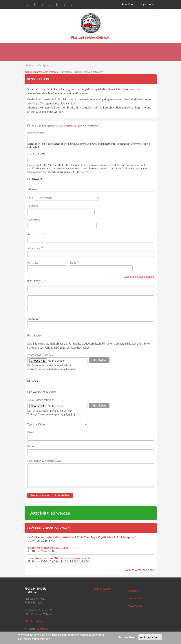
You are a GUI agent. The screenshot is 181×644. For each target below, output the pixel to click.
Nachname (34, 220)
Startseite (31, 65)
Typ (30, 424)
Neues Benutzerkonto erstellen (41, 72)
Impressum (134, 591)
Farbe (31, 446)
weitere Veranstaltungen (139, 570)
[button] (27, 5)
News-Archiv (135, 606)
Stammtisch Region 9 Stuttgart (48, 548)
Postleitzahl (35, 262)
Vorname (33, 206)
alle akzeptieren (127, 637)
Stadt (74, 262)
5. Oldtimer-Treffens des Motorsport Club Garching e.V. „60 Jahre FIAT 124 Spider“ (82, 537)
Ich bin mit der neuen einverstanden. (66, 126)
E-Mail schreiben (34, 621)
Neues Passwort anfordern (89, 72)
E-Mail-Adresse (37, 154)
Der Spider (44, 65)
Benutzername (37, 133)
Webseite (33, 319)
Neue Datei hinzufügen (41, 354)
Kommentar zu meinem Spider (45, 461)
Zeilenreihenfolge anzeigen (139, 277)
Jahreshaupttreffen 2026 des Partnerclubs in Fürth (61, 558)
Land (30, 198)
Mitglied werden (102, 589)
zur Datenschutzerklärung (34, 639)
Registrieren (146, 4)
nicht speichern (150, 637)
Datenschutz (135, 598)
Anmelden (127, 4)
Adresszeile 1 (36, 234)
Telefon (37, 281)
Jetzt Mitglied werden (50, 513)
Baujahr (32, 432)
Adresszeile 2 (35, 248)
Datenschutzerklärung (69, 126)
